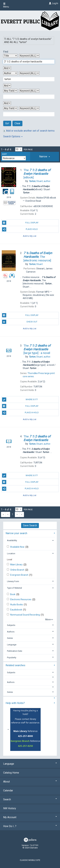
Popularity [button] (12, 657)
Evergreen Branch (20, 575)
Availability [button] (12, 540)
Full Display (20, 223)
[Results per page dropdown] (19, 149)
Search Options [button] (13, 136)
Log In (55, 3)
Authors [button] (11, 632)
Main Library (17, 565)
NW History (10, 808)
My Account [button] (30, 817)
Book (13, 594)
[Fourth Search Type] (29, 108)
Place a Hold (20, 413)
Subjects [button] (11, 625)
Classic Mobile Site (30, 860)
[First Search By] (10, 56)
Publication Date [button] (15, 651)
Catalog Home (11, 773)
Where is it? (20, 400)
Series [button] (10, 638)
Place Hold (20, 229)
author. (40, 181)
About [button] (30, 782)
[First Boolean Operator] (7, 68)
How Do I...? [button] (30, 826)
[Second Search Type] (29, 73)
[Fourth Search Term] (27, 114)
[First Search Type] (29, 56)
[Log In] (50, 3)
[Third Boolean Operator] (7, 103)
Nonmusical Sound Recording (25, 615)
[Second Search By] (10, 73)
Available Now (18, 547)
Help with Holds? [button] (15, 703)
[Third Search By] (10, 91)
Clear (17, 123)
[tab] (45, 157)
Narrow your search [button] (16, 533)
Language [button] (12, 645)
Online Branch (18, 570)
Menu (6, 5)
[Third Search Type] (29, 91)
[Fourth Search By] (10, 108)
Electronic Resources (21, 599)
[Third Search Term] (27, 97)
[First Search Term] (27, 62)
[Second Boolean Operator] (7, 86)
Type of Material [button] (14, 588)
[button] (45, 157)
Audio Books (17, 605)
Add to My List (30, 236)
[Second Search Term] (27, 79)
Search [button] (30, 799)
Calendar (8, 791)
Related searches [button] (15, 665)
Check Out (20, 322)
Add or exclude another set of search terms (29, 131)
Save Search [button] (30, 525)
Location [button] (11, 553)
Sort (4, 154)
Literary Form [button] (13, 581)
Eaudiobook (16, 610)
